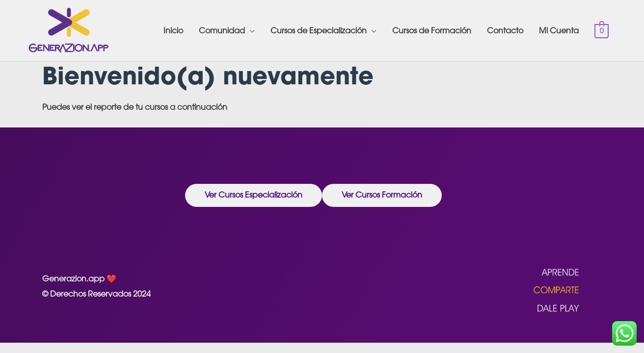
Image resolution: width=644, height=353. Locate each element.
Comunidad (222, 31)
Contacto (505, 31)
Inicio (173, 31)
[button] (254, 195)
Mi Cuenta (559, 31)
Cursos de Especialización (319, 31)
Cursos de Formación (432, 31)
